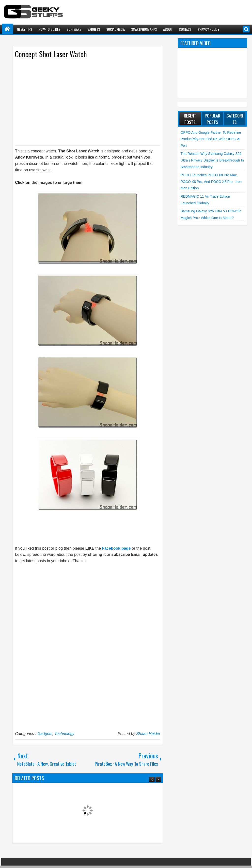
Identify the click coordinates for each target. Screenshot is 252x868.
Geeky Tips (24, 29)
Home (8, 29)
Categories (235, 119)
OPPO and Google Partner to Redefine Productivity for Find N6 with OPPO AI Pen (211, 139)
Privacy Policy (209, 29)
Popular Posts (213, 119)
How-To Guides (49, 29)
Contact (185, 29)
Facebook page (116, 548)
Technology (64, 734)
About (168, 29)
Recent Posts (190, 119)
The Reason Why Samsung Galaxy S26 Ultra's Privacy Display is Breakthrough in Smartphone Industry (212, 160)
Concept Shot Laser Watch (51, 54)
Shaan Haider (148, 734)
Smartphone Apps (144, 29)
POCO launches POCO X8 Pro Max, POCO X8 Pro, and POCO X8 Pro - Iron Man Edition (211, 182)
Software (74, 29)
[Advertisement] (83, 102)
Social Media (116, 29)
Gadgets (94, 29)
